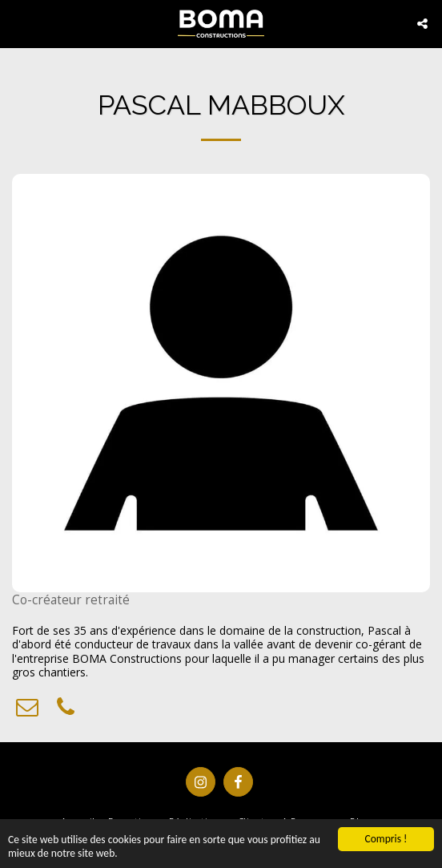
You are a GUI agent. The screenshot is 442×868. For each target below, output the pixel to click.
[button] (18, 23)
